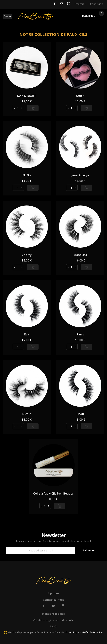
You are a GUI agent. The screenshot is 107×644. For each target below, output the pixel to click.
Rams (80, 334)
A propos (53, 593)
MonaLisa (80, 255)
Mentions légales (53, 614)
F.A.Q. (53, 626)
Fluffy (27, 175)
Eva (27, 334)
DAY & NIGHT (27, 96)
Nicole (27, 414)
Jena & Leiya (80, 175)
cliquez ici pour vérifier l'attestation (84, 632)
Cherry (27, 255)
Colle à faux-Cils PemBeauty (53, 493)
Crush (80, 96)
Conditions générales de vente (53, 620)
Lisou (80, 414)
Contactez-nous (54, 600)
